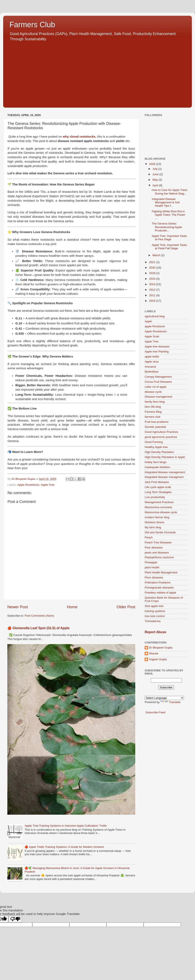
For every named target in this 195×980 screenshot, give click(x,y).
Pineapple (151, 562)
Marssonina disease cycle (161, 512)
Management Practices (159, 502)
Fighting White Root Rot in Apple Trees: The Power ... (169, 215)
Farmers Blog (153, 412)
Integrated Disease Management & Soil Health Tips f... (166, 202)
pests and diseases (157, 553)
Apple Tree (47, 485)
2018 (153, 273)
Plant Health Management (161, 572)
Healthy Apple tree (156, 447)
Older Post (126, 607)
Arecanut (150, 367)
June (156, 174)
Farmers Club (32, 25)
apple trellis (152, 357)
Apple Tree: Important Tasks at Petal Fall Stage (169, 247)
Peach (149, 537)
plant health (152, 567)
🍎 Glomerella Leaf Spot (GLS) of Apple (38, 628)
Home (72, 607)
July (155, 169)
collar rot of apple (156, 387)
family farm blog (155, 402)
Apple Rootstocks (28, 485)
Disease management (158, 397)
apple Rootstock (155, 326)
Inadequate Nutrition (157, 467)
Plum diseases (154, 577)
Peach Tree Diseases (158, 542)
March (157, 255)
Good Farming (154, 442)
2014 (153, 284)
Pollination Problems (158, 583)
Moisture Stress (155, 522)
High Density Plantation (159, 452)
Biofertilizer (152, 372)
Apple (148, 321)
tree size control (155, 616)
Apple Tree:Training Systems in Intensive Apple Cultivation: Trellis (66, 826)
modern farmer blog (157, 517)
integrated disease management (165, 472)
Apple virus (152, 362)
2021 (153, 262)
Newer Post (18, 607)
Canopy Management (158, 377)
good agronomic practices (161, 437)
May (155, 180)
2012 (153, 290)
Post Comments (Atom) (39, 616)
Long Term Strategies (158, 492)
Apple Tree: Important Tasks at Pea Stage (169, 238)
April (156, 185)
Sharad (153, 653)
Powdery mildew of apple (160, 593)
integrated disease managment (164, 477)
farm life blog (153, 407)
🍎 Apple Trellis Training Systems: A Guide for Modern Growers (64, 847)
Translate (170, 702)
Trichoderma (153, 621)
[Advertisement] (97, 73)
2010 (153, 301)
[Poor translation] (15, 919)
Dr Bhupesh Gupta (161, 648)
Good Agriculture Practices (161, 432)
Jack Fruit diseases (157, 482)
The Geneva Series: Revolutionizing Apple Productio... (167, 227)
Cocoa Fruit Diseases (158, 382)
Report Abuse (155, 632)
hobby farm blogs (156, 462)
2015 (153, 279)
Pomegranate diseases (159, 588)
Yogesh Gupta (158, 659)
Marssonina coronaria (158, 507)
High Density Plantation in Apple (165, 457)
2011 (153, 295)
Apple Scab (152, 336)
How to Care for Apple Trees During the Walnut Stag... (170, 192)
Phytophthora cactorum (159, 557)
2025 (153, 164)
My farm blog (153, 527)
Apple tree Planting (157, 352)
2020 (153, 268)
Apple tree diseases (157, 346)
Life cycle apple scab (158, 487)
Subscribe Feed (155, 712)
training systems (155, 611)
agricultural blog (155, 316)
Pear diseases (154, 547)
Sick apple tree (154, 606)
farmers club (152, 417)
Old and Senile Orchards (160, 532)
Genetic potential (155, 427)
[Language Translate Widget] (164, 698)
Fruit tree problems (157, 422)
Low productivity (155, 497)
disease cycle (153, 392)
